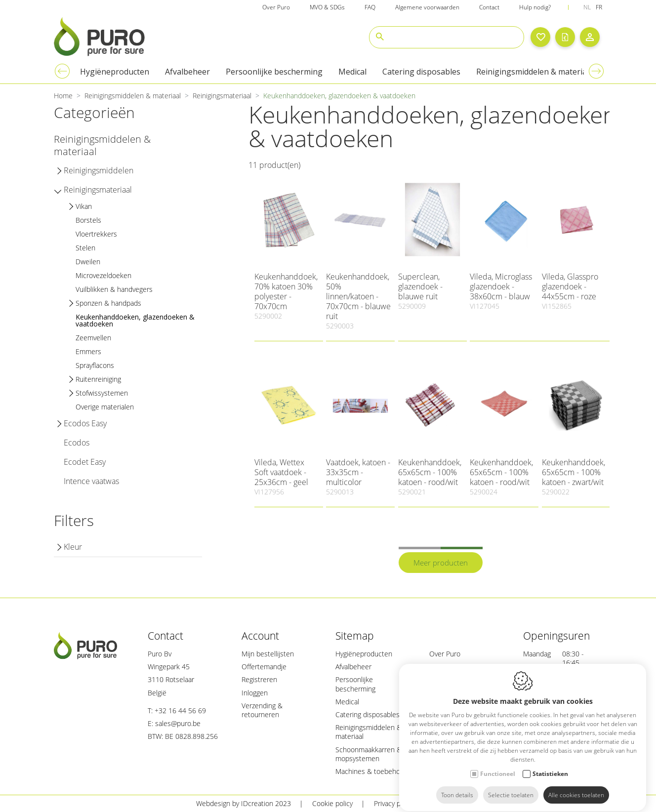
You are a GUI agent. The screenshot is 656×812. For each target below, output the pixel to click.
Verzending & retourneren (262, 710)
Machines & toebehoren (373, 771)
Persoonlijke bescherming (355, 684)
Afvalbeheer (353, 667)
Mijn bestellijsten (268, 654)
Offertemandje (264, 667)
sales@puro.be (178, 723)
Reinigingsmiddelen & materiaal (369, 732)
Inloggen (255, 693)
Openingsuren (556, 636)
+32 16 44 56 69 (180, 710)
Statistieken (550, 765)
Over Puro (445, 654)
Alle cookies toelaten (576, 786)
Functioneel (498, 765)
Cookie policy (332, 803)
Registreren (259, 679)
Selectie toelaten (511, 786)
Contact (165, 636)
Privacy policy (394, 803)
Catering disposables (368, 714)
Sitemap (355, 636)
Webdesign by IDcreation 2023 (244, 803)
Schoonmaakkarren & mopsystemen (369, 754)
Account (260, 636)
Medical (347, 702)
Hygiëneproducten (364, 654)
